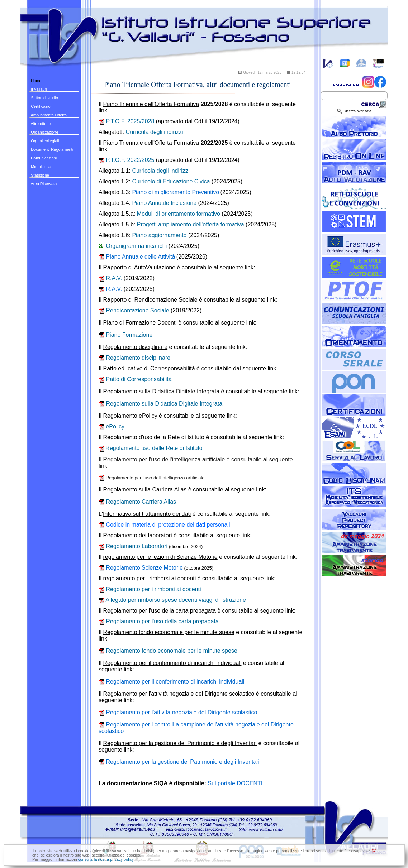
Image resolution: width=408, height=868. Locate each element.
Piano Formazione (125, 335)
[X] (374, 851)
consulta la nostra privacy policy (106, 859)
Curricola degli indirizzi (161, 171)
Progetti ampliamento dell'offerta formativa (191, 224)
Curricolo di (171, 181)
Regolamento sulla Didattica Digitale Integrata (160, 404)
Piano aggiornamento (159, 235)
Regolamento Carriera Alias (137, 502)
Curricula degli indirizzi (155, 132)
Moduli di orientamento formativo (179, 214)
